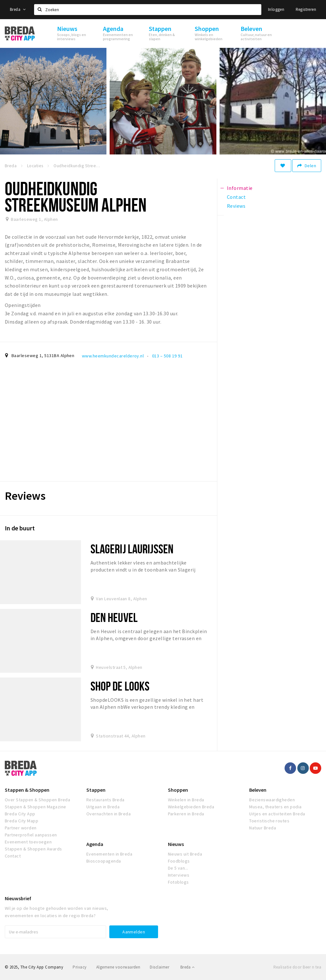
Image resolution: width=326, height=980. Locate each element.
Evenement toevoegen (28, 842)
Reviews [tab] (236, 206)
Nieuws (176, 844)
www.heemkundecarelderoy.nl (113, 356)
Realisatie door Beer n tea (297, 967)
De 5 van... (178, 868)
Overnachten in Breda (109, 814)
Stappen (96, 790)
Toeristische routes (269, 821)
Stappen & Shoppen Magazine (35, 807)
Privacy (80, 967)
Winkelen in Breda (186, 800)
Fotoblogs (178, 882)
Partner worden (21, 828)
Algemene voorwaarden (118, 967)
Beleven (258, 790)
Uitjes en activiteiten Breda (277, 814)
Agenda (95, 844)
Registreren (306, 9)
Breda (18, 9)
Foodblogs (179, 861)
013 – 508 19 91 (167, 356)
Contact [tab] (236, 197)
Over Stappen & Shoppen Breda (37, 800)
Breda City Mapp (22, 821)
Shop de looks (120, 686)
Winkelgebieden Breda (191, 807)
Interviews (179, 875)
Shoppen (178, 790)
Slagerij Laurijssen (132, 549)
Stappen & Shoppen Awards (33, 849)
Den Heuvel (114, 617)
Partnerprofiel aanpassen (31, 835)
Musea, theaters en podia (275, 807)
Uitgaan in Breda (103, 807)
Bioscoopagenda (104, 861)
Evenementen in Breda (109, 854)
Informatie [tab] (240, 188)
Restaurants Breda (105, 800)
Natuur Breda (263, 828)
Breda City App (20, 814)
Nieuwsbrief (18, 898)
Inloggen (276, 9)
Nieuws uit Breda (185, 854)
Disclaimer (159, 967)
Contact (13, 856)
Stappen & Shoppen (27, 790)
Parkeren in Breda (186, 814)
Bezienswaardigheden (272, 800)
